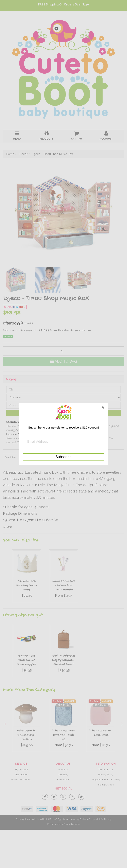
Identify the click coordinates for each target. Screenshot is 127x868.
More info (19, 323)
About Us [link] (63, 769)
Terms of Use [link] (106, 769)
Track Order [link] (21, 775)
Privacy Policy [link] (106, 775)
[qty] (63, 351)
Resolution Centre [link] (21, 780)
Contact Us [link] (63, 780)
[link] (45, 796)
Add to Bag (63, 361)
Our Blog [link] (63, 775)
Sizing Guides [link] (106, 785)
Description (10, 457)
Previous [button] (5, 724)
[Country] (63, 397)
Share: (15, 307)
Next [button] (122, 724)
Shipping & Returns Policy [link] (106, 780)
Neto (77, 824)
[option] (27, 577)
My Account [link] (21, 769)
